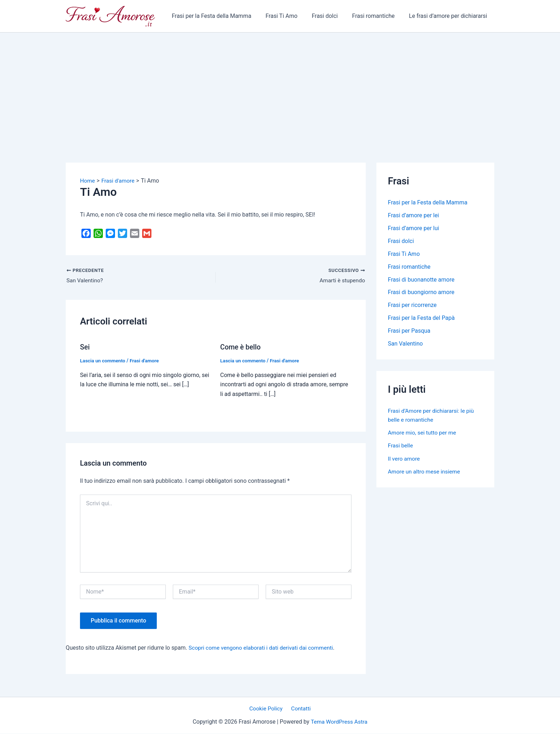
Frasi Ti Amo (292, 16)
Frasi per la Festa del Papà (421, 318)
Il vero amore (404, 458)
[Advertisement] (280, 86)
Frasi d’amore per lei (413, 215)
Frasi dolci (332, 16)
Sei (85, 347)
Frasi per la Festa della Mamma (224, 16)
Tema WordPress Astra (339, 722)
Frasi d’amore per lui (413, 228)
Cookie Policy (267, 709)
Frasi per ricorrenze (412, 305)
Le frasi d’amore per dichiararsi (449, 16)
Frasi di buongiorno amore (421, 292)
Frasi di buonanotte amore (421, 280)
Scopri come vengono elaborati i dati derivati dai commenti (263, 648)
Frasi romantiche (378, 16)
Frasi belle (401, 445)
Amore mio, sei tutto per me (423, 433)
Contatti (300, 709)
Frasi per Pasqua (409, 331)
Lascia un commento (103, 361)
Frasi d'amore (146, 361)
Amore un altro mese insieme (425, 471)
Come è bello (241, 347)
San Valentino (405, 344)
